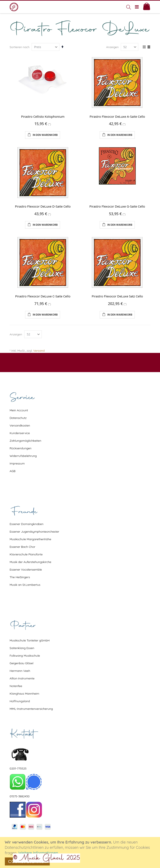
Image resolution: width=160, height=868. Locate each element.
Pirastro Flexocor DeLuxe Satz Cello (117, 296)
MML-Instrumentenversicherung (31, 709)
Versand (39, 351)
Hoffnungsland (20, 701)
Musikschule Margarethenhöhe (30, 539)
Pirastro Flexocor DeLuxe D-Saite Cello (43, 206)
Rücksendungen (21, 448)
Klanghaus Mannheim (25, 694)
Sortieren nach (20, 47)
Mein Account (19, 410)
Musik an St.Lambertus (25, 585)
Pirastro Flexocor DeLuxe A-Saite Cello (117, 116)
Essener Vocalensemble (26, 570)
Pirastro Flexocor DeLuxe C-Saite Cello (43, 296)
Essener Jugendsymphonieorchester (34, 532)
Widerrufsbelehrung (23, 456)
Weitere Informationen (38, 853)
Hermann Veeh (20, 671)
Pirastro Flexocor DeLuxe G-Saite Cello (117, 206)
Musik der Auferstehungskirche (31, 562)
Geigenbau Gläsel (22, 663)
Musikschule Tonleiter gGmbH (30, 640)
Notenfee (16, 686)
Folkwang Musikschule (25, 656)
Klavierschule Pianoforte (26, 554)
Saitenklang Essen (22, 648)
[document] (81, 852)
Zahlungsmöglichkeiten (26, 441)
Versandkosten (20, 425)
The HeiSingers (20, 577)
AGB (13, 471)
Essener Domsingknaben (27, 524)
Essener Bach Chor (23, 547)
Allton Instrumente (22, 678)
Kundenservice (20, 433)
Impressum (17, 463)
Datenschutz (18, 418)
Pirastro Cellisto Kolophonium (43, 116)
